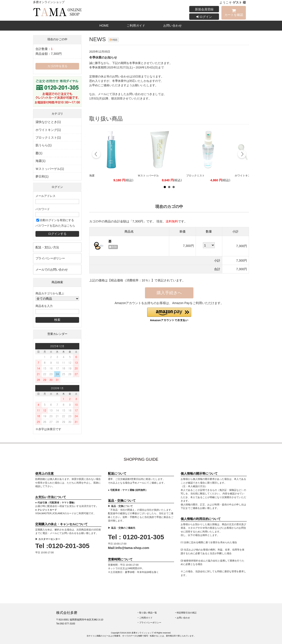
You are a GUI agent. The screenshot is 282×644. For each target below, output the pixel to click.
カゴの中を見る (57, 66)
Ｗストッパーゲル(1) (50, 169)
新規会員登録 (204, 9)
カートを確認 (234, 13)
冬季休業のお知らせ (103, 57)
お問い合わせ (173, 26)
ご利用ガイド (136, 26)
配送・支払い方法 (47, 247)
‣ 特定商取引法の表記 (186, 613)
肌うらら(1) (44, 145)
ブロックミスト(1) (48, 138)
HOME (104, 26)
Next (242, 155)
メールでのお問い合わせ (52, 270)
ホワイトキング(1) (48, 130)
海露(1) (40, 161)
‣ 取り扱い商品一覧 (147, 613)
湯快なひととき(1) (48, 122)
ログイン (204, 17)
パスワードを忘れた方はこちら (55, 226)
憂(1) (39, 153)
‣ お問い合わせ (183, 618)
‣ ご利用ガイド (145, 618)
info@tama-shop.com (132, 548)
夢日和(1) (42, 176)
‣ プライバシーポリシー (149, 623)
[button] (169, 315)
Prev (96, 155)
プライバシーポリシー (50, 258)
